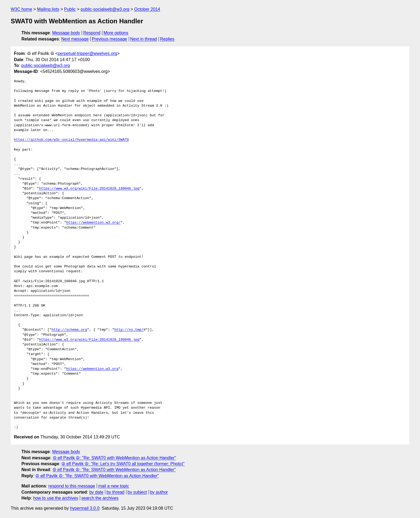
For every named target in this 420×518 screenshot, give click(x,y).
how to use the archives (56, 498)
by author (159, 492)
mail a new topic (114, 486)
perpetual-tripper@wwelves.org (88, 53)
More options (116, 33)
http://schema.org (69, 330)
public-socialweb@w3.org (105, 9)
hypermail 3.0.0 (85, 508)
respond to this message (72, 486)
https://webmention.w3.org (92, 369)
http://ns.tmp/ (129, 330)
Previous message (110, 39)
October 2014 (147, 9)
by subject (137, 492)
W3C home (21, 9)
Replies (167, 39)
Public (70, 9)
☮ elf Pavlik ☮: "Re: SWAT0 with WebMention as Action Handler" (115, 458)
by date (96, 492)
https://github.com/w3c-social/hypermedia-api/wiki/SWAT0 (71, 140)
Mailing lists (48, 9)
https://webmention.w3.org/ (93, 223)
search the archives (100, 498)
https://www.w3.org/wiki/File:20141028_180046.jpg (89, 189)
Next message (75, 39)
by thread (116, 492)
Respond (92, 33)
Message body (66, 33)
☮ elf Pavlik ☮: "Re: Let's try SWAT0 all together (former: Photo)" (123, 464)
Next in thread (144, 39)
